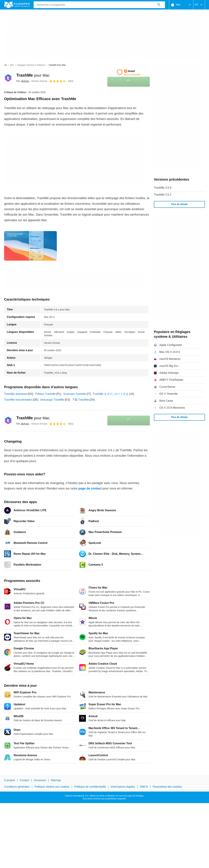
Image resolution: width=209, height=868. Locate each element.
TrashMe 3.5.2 (163, 195)
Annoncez (40, 780)
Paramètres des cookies (167, 787)
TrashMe (33, 75)
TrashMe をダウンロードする (111, 394)
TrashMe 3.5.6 (163, 188)
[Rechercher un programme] (159, 5)
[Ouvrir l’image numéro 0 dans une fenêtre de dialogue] (30, 246)
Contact (24, 780)
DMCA (144, 787)
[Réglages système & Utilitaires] (31, 65)
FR (199, 5)
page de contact (90, 488)
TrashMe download (16, 394)
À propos (10, 780)
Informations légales (123, 787)
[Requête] (99, 5)
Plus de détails (179, 204)
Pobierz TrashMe (45, 394)
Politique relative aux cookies (52, 787)
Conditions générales (17, 787)
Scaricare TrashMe (75, 394)
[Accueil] (5, 65)
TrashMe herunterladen (18, 400)
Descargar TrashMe (52, 400)
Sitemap (56, 780)
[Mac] (12, 65)
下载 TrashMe (81, 400)
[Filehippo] (17, 5)
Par (23, 81)
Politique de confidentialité (90, 787)
